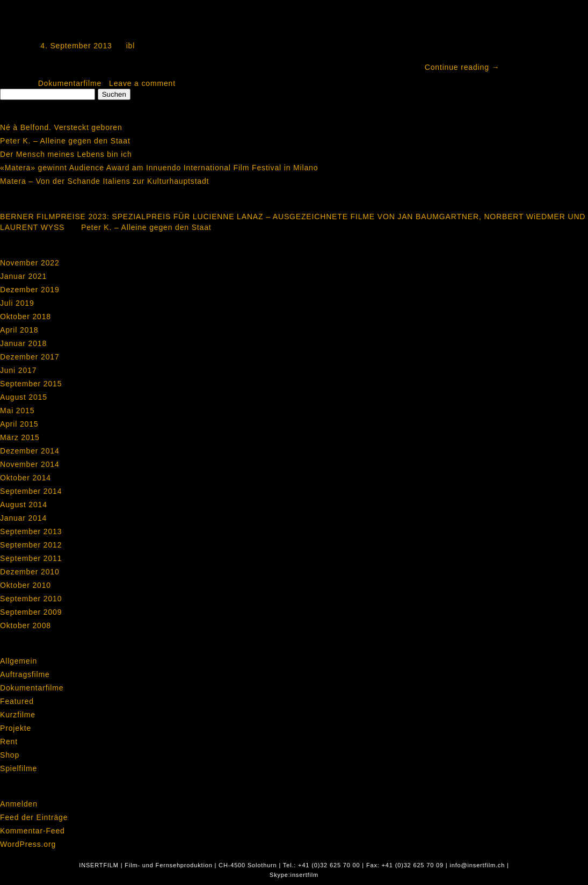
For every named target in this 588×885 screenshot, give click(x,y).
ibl (131, 46)
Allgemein (19, 661)
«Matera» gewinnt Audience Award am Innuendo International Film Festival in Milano (159, 168)
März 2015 (20, 437)
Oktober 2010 (26, 585)
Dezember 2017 (30, 357)
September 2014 (31, 491)
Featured (17, 701)
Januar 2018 (23, 343)
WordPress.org (28, 844)
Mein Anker (61, 23)
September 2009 (31, 612)
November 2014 (30, 464)
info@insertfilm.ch (477, 865)
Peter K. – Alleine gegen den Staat (65, 141)
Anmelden (19, 804)
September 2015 (31, 384)
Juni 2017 (18, 370)
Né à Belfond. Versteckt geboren (61, 127)
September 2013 (31, 531)
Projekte (16, 728)
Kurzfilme (18, 715)
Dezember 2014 (30, 451)
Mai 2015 (17, 411)
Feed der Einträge (34, 817)
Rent (9, 742)
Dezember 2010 (30, 572)
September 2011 (31, 558)
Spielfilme (19, 768)
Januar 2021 (23, 276)
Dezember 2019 (30, 290)
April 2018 (19, 330)
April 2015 (19, 424)
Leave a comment (142, 83)
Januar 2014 (23, 518)
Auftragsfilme (25, 674)
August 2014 (24, 505)
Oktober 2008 (26, 625)
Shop (10, 755)
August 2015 (24, 397)
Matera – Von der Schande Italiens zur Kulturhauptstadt (104, 181)
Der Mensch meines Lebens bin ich (66, 154)
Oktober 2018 (26, 316)
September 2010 (31, 599)
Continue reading (462, 67)
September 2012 (31, 545)
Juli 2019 (17, 303)
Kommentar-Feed (32, 831)
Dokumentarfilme (70, 83)
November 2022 (30, 263)
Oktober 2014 (26, 478)
